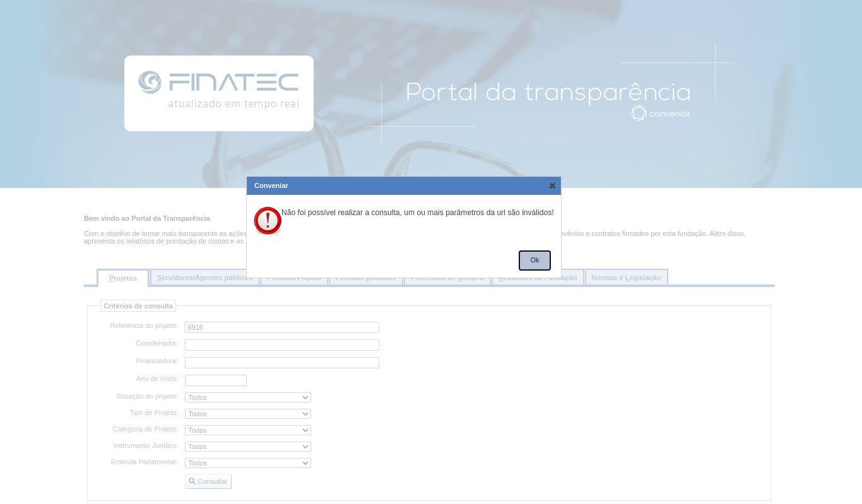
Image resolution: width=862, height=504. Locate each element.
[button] (552, 185)
